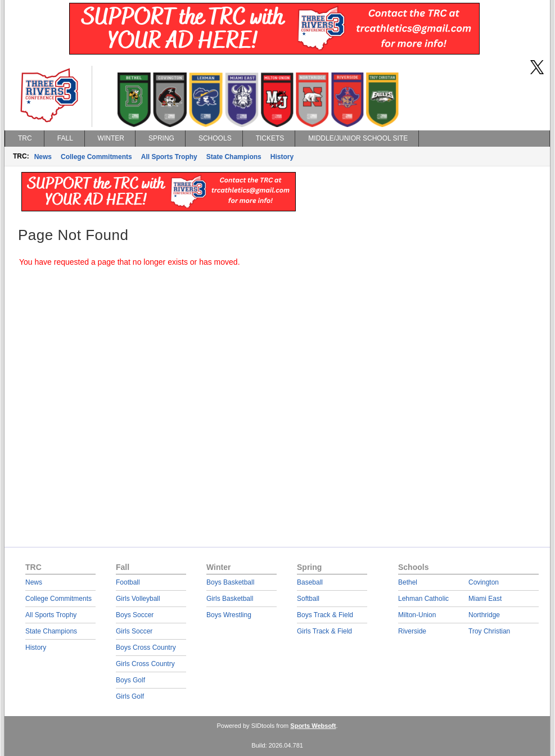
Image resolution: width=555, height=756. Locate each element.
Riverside (412, 631)
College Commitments (96, 157)
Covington (484, 582)
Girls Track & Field (324, 631)
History (282, 157)
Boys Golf (130, 680)
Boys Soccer (135, 615)
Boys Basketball (230, 582)
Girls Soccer (134, 631)
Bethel (408, 582)
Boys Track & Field (325, 615)
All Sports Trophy (169, 157)
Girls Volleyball (138, 599)
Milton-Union (417, 615)
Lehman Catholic (423, 599)
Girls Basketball (230, 599)
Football (128, 582)
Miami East (485, 599)
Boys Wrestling (229, 615)
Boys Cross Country (146, 648)
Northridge (484, 615)
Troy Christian (489, 631)
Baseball (310, 582)
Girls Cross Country (145, 664)
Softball (308, 599)
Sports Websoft (313, 726)
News (43, 157)
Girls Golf (130, 696)
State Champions (234, 157)
